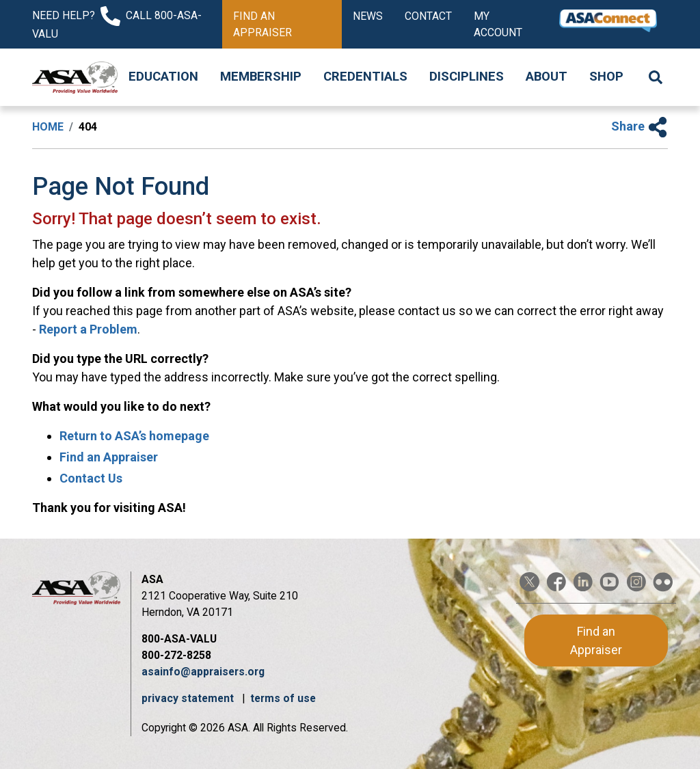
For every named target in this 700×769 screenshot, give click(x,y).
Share (640, 126)
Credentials (365, 77)
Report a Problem (88, 329)
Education (163, 77)
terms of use (283, 698)
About (547, 77)
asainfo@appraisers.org (203, 672)
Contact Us (91, 478)
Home (48, 127)
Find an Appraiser (262, 24)
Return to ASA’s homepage (134, 436)
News (368, 16)
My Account (498, 24)
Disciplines (467, 77)
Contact (428, 16)
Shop (606, 77)
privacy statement (189, 698)
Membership (261, 77)
